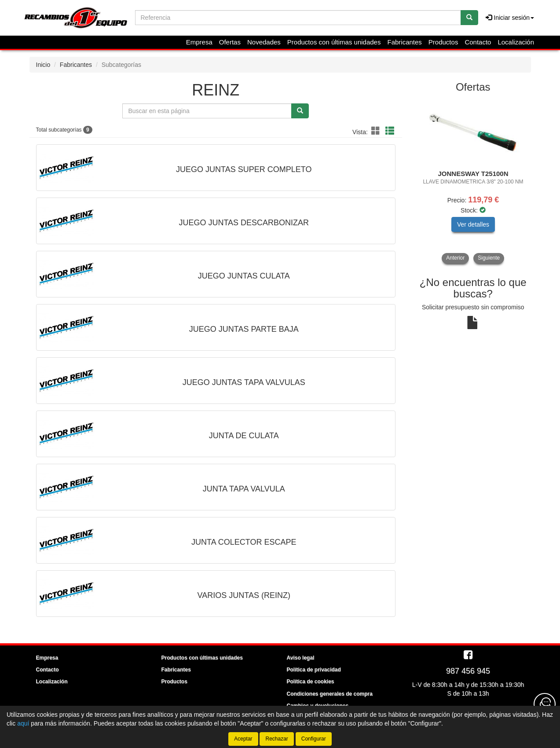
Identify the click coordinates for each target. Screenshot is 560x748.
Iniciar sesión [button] (510, 18)
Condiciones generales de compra (330, 694)
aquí (23, 723)
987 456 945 (468, 671)
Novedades (264, 42)
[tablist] (473, 181)
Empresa (199, 42)
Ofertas (230, 42)
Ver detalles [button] (473, 224)
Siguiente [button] (489, 258)
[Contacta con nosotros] (545, 704)
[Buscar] (469, 18)
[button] (377, 131)
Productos (443, 42)
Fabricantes (404, 42)
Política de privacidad (314, 670)
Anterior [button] (455, 258)
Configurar (314, 739)
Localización (516, 42)
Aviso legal (301, 658)
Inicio (43, 65)
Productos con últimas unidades (334, 42)
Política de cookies (311, 682)
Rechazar (276, 739)
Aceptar (243, 739)
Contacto (478, 42)
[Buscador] (298, 18)
